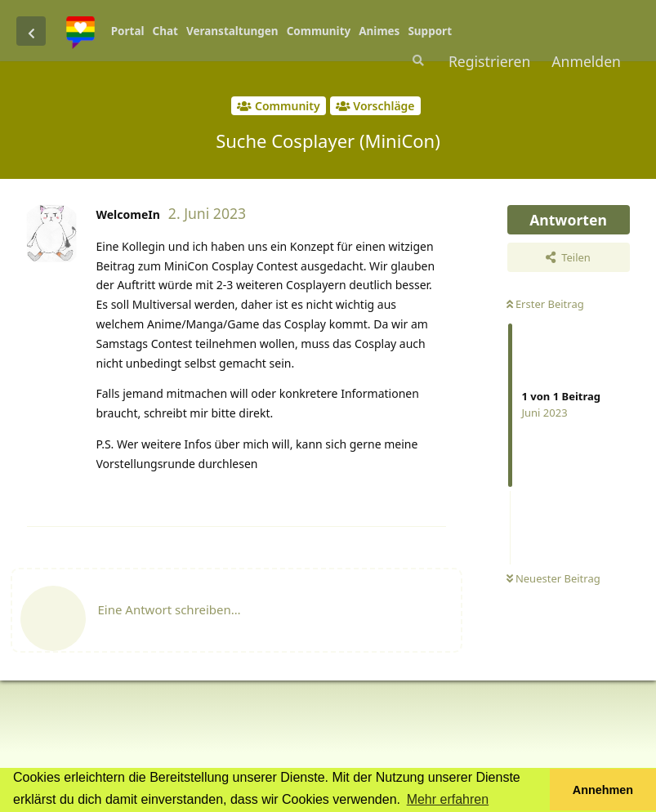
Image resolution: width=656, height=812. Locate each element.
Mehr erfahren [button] (448, 799)
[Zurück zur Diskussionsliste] (31, 31)
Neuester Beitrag (553, 578)
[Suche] (417, 60)
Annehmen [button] (603, 790)
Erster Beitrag (545, 304)
